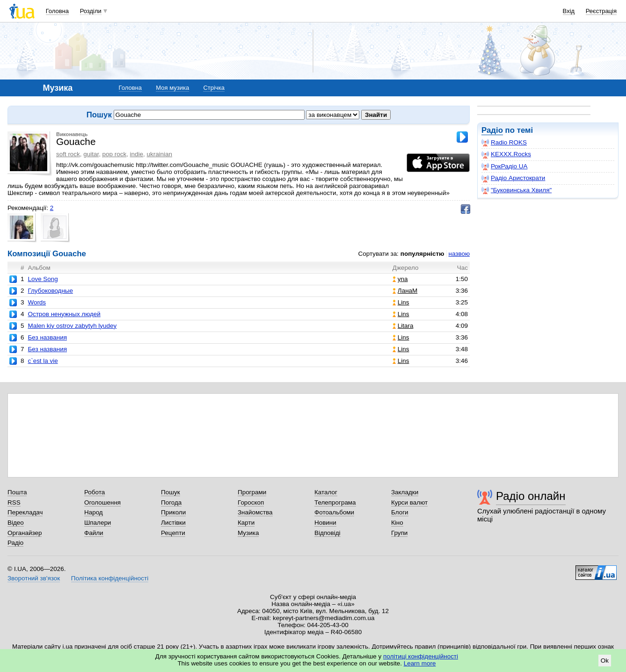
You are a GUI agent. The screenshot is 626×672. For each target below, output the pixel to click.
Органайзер (25, 533)
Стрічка (214, 88)
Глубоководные (50, 291)
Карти (246, 523)
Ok (605, 661)
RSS (14, 502)
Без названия (47, 337)
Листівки (173, 523)
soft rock (68, 154)
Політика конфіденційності (110, 578)
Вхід (569, 11)
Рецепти (173, 533)
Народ (94, 512)
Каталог (326, 492)
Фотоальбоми (334, 512)
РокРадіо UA (504, 166)
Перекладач (25, 512)
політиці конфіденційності (421, 656)
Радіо (492, 130)
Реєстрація (601, 11)
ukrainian (159, 154)
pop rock (115, 154)
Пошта (17, 492)
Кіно (397, 523)
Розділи (91, 11)
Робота (95, 492)
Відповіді (328, 533)
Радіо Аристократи (513, 178)
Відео (16, 523)
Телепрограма (335, 502)
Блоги (400, 512)
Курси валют (409, 502)
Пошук (171, 492)
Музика (248, 533)
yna (400, 279)
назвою (459, 254)
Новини (325, 523)
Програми (252, 492)
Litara (403, 326)
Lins (401, 302)
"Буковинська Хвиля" (517, 190)
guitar (91, 154)
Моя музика (172, 88)
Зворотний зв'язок (34, 578)
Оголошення (102, 502)
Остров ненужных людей (64, 314)
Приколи (173, 512)
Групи (399, 533)
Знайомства (255, 512)
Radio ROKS (504, 143)
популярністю (422, 254)
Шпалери (98, 523)
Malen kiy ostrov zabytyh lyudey (72, 326)
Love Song (43, 279)
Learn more (420, 663)
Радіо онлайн (531, 496)
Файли (94, 533)
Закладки (405, 492)
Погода (171, 502)
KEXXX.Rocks (506, 154)
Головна (57, 11)
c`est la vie (43, 361)
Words (37, 302)
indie (137, 154)
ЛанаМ (405, 291)
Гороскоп (251, 502)
